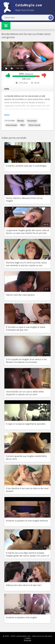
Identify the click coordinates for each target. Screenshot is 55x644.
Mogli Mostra (23, 7)
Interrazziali (11, 125)
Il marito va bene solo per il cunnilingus (26, 166)
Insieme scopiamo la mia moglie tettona (27, 520)
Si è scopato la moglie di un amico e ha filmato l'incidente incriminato (26, 361)
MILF (23, 125)
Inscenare (32, 121)
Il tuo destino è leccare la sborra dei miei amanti (27, 490)
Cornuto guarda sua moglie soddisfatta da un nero (26, 457)
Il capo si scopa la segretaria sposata (26, 424)
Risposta (27, 640)
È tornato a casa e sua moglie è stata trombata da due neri (25, 328)
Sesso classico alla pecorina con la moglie (24, 199)
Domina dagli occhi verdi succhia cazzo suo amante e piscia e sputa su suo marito (26, 264)
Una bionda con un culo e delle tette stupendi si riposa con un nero (25, 393)
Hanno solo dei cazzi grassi (20, 295)
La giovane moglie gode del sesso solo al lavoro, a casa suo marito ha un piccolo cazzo (27, 232)
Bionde (21, 121)
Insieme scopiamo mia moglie (21, 617)
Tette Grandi (34, 125)
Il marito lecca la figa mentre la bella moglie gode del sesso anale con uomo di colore (27, 554)
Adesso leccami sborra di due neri (24, 585)
